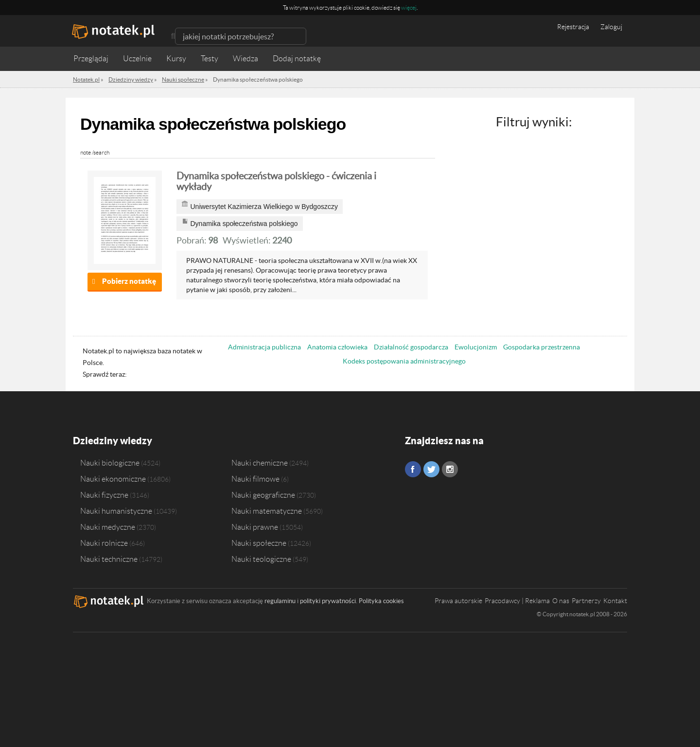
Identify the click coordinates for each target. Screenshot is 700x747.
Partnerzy (586, 601)
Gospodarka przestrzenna (542, 347)
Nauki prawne (255, 527)
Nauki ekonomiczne (113, 479)
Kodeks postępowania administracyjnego (404, 361)
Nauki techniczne (109, 559)
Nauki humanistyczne (116, 511)
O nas (561, 601)
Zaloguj (611, 27)
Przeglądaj (91, 59)
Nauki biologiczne (110, 463)
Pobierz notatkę (129, 281)
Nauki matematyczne (267, 511)
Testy (210, 59)
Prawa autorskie (458, 601)
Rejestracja (573, 27)
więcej (409, 8)
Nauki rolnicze (104, 543)
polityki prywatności (328, 601)
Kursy (176, 59)
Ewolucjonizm (476, 347)
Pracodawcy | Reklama (517, 601)
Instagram (450, 469)
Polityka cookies (381, 601)
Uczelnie (137, 59)
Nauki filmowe (255, 479)
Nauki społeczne (259, 543)
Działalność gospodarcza (411, 347)
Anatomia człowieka (337, 347)
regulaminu (280, 601)
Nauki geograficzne (263, 495)
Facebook (413, 469)
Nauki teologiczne (261, 559)
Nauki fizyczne (104, 495)
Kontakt (615, 601)
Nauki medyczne (108, 527)
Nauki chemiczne (260, 463)
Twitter (431, 469)
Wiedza (245, 59)
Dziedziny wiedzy (113, 441)
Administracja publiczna (264, 347)
